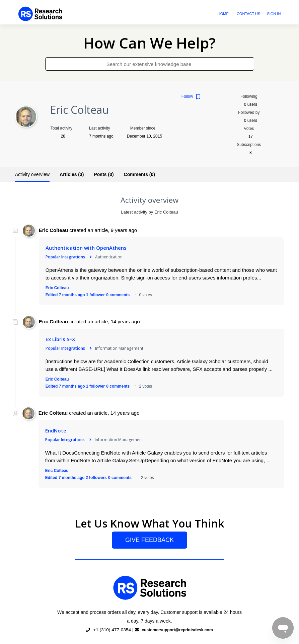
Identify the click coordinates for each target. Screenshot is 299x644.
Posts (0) (104, 174)
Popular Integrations (65, 257)
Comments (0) (139, 174)
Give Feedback (149, 540)
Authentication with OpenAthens (86, 248)
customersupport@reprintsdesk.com (175, 630)
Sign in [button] (274, 14)
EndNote (56, 430)
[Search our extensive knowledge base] (150, 64)
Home (223, 14)
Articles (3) (72, 174)
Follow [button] (187, 96)
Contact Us (249, 14)
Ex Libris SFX (60, 339)
